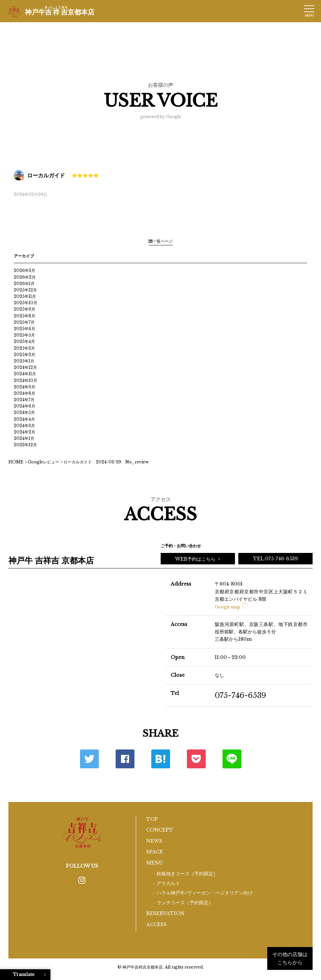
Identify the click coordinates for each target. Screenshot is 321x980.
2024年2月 (25, 432)
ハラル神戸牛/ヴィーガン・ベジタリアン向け (205, 893)
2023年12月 (25, 445)
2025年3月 (24, 348)
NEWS (154, 841)
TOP (152, 819)
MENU (155, 863)
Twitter (89, 759)
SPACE (155, 852)
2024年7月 (24, 400)
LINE (232, 759)
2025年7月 (24, 322)
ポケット (196, 759)
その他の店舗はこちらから (290, 958)
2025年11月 (25, 296)
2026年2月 (25, 277)
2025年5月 (24, 335)
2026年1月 (24, 284)
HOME (16, 462)
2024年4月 (24, 419)
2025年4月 (24, 341)
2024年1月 (24, 438)
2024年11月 (25, 374)
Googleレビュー (44, 462)
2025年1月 (24, 361)
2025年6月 (25, 329)
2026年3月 (25, 270)
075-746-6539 (240, 695)
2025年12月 (25, 290)
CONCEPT (160, 830)
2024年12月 (25, 367)
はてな (161, 759)
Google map (231, 607)
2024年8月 (25, 393)
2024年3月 (24, 426)
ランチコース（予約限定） (185, 903)
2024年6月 (25, 406)
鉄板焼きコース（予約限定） (187, 874)
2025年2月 (25, 355)
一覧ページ (161, 241)
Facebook (125, 759)
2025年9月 (25, 309)
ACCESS (156, 924)
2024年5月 (24, 412)
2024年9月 (25, 387)
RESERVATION (165, 913)
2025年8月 (25, 316)
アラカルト (168, 884)
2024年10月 (26, 380)
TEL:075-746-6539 (275, 559)
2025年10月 (26, 303)
